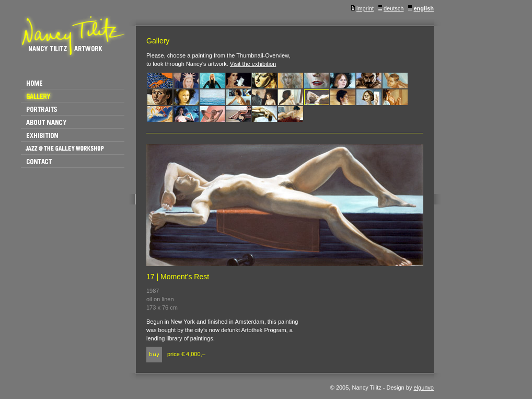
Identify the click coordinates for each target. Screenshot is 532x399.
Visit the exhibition (253, 64)
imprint (362, 8)
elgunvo (424, 387)
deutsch (391, 8)
